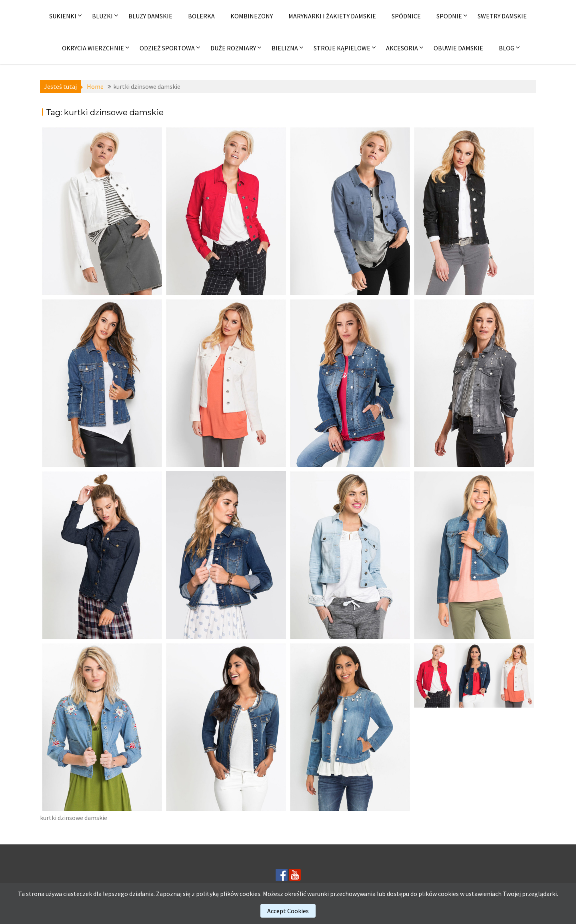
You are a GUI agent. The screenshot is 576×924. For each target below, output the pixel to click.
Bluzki (102, 16)
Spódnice (406, 16)
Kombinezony (252, 16)
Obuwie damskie (458, 48)
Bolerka (201, 16)
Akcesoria (402, 48)
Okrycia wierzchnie (93, 48)
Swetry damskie (502, 16)
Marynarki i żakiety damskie (332, 16)
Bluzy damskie (150, 16)
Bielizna (285, 48)
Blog (507, 48)
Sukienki (63, 16)
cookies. (251, 894)
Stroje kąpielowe (342, 48)
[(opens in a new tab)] (102, 211)
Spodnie (449, 16)
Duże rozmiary (233, 48)
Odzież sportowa (167, 48)
